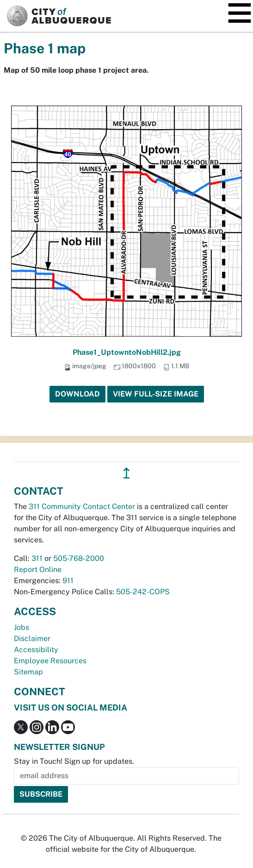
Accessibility (36, 650)
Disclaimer (32, 638)
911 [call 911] (68, 581)
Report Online (38, 569)
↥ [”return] (126, 473)
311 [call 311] (37, 558)
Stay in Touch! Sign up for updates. (74, 761)
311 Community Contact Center (82, 506)
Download (77, 394)
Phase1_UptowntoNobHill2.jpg (127, 352)
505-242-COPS (143, 592)
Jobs (22, 627)
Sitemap (28, 672)
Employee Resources (50, 661)
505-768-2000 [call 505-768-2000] (79, 558)
